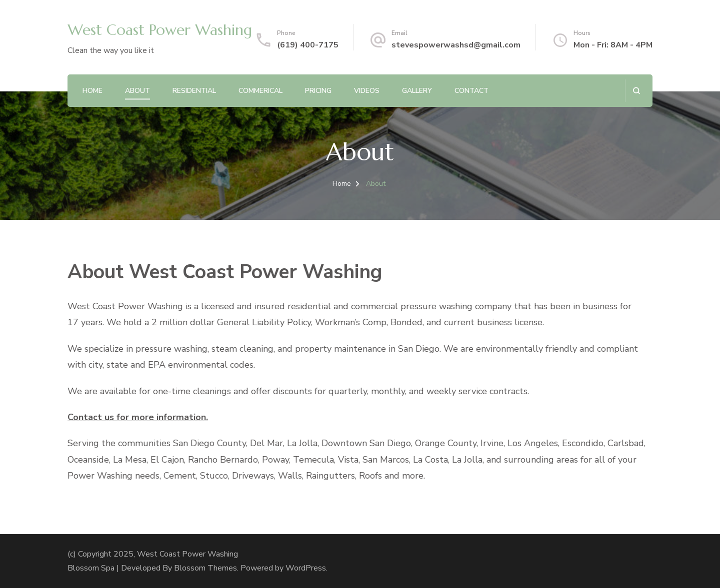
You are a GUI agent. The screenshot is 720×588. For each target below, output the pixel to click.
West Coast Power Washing (160, 30)
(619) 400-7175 (308, 45)
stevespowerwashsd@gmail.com (456, 45)
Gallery (417, 91)
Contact (471, 91)
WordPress (306, 568)
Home (92, 91)
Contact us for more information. (138, 417)
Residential (194, 91)
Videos (367, 91)
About (137, 91)
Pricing (318, 91)
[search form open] (636, 91)
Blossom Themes (205, 568)
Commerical (260, 91)
